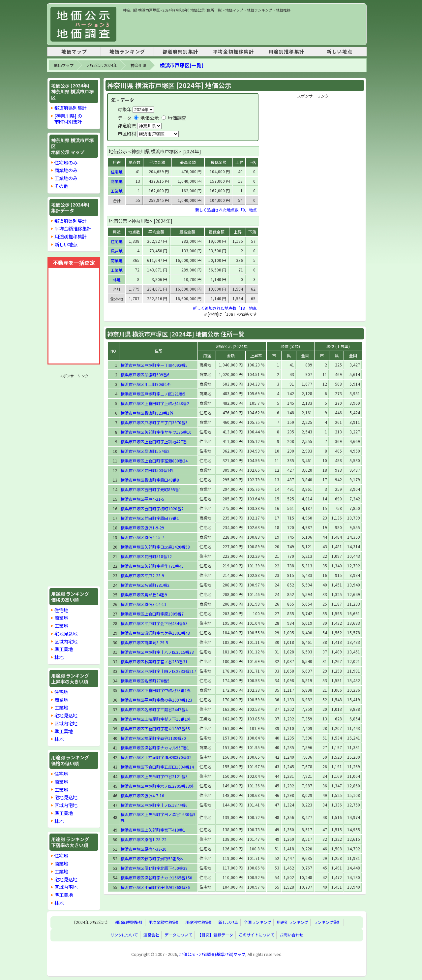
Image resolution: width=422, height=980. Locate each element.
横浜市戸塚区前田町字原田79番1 (150, 518)
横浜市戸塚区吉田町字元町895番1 (151, 489)
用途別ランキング (292, 923)
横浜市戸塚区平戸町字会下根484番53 (154, 623)
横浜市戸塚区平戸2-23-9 (142, 575)
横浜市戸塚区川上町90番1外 (146, 384)
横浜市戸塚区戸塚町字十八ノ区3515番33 (157, 652)
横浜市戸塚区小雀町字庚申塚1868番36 (155, 887)
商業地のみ (66, 170)
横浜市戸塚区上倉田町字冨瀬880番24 (154, 461)
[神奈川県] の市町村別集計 (68, 119)
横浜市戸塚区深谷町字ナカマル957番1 (155, 748)
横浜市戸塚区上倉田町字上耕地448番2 (155, 403)
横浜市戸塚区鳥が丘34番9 (144, 595)
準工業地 (64, 649)
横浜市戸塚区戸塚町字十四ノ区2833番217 (158, 671)
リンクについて (124, 935)
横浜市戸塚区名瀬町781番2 (145, 585)
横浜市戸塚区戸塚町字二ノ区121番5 (153, 394)
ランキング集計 (327, 923)
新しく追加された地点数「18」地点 (225, 308)
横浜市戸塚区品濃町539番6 (145, 375)
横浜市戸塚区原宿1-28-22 (144, 839)
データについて (178, 935)
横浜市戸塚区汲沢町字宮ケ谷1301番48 (155, 633)
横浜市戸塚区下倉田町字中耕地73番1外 (156, 690)
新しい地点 (340, 51)
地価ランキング (127, 51)
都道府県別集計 (181, 51)
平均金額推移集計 (234, 51)
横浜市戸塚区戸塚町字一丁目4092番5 (154, 365)
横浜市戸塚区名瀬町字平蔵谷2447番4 (154, 709)
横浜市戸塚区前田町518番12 (146, 556)
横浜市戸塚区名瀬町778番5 (145, 681)
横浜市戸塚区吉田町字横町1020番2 (152, 508)
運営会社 (151, 935)
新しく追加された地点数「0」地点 (226, 210)
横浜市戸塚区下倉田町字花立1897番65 (155, 728)
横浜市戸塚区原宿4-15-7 (142, 537)
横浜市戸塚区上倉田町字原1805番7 (152, 614)
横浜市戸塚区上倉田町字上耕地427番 (154, 442)
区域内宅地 (66, 641)
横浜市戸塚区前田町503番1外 (147, 470)
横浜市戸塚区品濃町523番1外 (147, 413)
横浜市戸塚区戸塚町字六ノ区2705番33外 (157, 786)
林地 (59, 657)
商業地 (61, 618)
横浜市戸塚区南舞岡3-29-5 (144, 642)
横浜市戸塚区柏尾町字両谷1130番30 (153, 738)
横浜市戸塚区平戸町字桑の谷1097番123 (156, 700)
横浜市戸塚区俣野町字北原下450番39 (154, 868)
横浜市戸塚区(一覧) (182, 65)
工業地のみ (66, 178)
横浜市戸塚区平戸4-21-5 (142, 499)
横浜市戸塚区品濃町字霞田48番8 (150, 480)
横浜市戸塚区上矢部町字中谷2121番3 (154, 776)
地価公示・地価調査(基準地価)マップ (212, 954)
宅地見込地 (66, 633)
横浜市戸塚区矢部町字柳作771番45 (152, 566)
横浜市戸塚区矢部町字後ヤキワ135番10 (156, 432)
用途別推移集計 (287, 51)
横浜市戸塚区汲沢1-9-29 (142, 528)
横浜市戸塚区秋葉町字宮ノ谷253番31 (154, 662)
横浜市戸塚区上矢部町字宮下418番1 (153, 830)
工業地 (61, 626)
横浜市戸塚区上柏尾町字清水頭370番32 (156, 757)
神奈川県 (138, 65)
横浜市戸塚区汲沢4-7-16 (142, 795)
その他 (61, 186)
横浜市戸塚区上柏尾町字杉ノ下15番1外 (156, 719)
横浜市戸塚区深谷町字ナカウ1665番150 (156, 878)
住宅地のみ (66, 162)
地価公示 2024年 (102, 65)
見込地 (117, 251)
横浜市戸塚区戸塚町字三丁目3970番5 (154, 422)
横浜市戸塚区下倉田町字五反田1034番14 (157, 767)
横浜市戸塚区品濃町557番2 (145, 451)
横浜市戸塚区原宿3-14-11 (144, 604)
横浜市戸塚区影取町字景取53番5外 (152, 858)
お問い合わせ (291, 935)
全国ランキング (257, 923)
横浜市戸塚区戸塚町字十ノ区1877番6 (154, 805)
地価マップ (74, 51)
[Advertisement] (243, 28)
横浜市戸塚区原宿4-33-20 (144, 849)
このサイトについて (256, 935)
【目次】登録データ (215, 935)
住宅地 (61, 610)
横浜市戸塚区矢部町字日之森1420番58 (155, 547)
